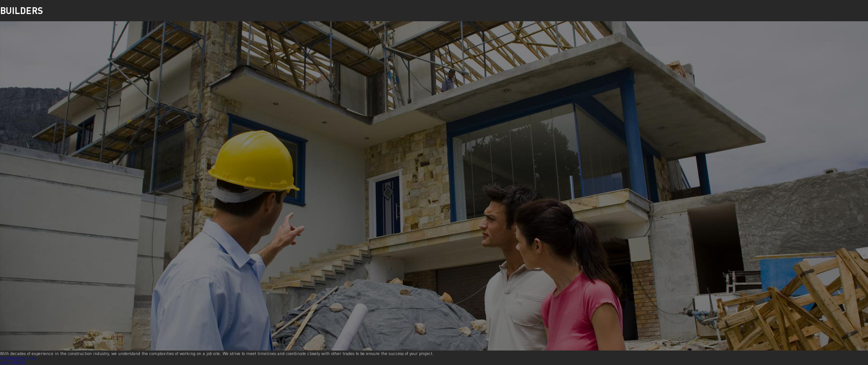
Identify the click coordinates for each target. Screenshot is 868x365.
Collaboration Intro (18, 358)
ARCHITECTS (13, 362)
